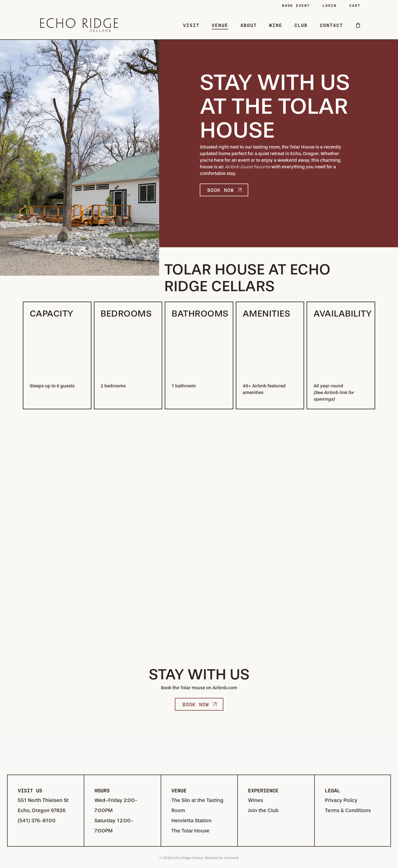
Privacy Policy (341, 800)
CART (355, 5)
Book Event (296, 5)
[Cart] (358, 25)
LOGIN (330, 5)
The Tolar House (190, 831)
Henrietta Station (191, 821)
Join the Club (263, 810)
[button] (224, 190)
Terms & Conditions (348, 810)
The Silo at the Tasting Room (197, 805)
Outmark (231, 858)
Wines (255, 800)
